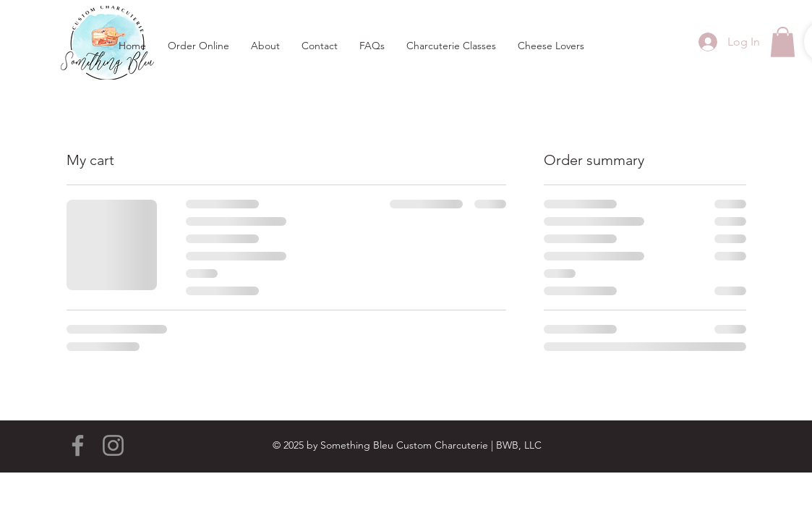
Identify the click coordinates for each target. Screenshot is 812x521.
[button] (783, 42)
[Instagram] (113, 445)
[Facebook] (78, 445)
